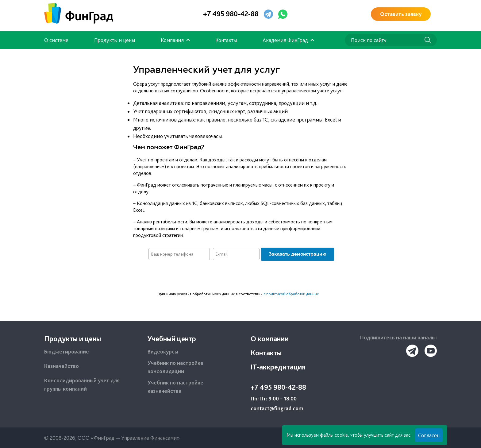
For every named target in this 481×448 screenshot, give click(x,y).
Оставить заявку (401, 14)
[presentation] (240, 276)
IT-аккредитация (278, 367)
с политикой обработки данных (291, 294)
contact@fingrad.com (277, 408)
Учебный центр (172, 339)
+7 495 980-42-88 (231, 14)
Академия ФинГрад (285, 40)
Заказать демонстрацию (298, 254)
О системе (56, 40)
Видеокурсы (163, 351)
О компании (270, 339)
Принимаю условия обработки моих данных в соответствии (238, 294)
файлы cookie (334, 435)
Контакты (226, 40)
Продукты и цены (115, 40)
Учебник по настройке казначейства (175, 387)
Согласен (429, 435)
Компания (172, 40)
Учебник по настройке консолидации (175, 367)
